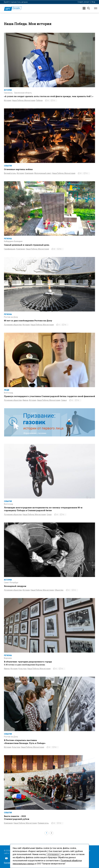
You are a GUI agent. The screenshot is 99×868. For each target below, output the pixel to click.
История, (8, 100)
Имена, (26, 400)
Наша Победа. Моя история (64, 173)
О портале (13, 2)
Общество (59, 590)
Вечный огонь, (10, 173)
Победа (39, 100)
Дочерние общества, (13, 325)
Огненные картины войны (18, 169)
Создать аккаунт (84, 2)
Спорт (49, 514)
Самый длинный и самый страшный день (27, 245)
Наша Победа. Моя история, (24, 100)
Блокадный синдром (15, 586)
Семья (64, 400)
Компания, (29, 173)
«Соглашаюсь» (53, 854)
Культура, (23, 669)
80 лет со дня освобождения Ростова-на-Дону (28, 321)
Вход (93, 2)
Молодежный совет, (43, 173)
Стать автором (22, 2)
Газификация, (10, 249)
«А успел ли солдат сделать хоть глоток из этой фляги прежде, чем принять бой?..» (49, 96)
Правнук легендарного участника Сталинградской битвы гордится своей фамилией (49, 396)
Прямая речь (43, 823)
